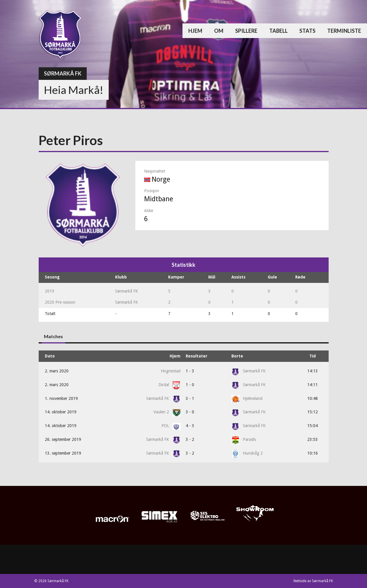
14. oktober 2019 (61, 412)
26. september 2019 (63, 439)
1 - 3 (190, 371)
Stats (307, 31)
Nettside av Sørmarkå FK (313, 581)
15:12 (313, 412)
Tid (313, 356)
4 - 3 (190, 426)
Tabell (278, 31)
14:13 (313, 371)
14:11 (313, 385)
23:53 (313, 439)
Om (219, 31)
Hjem (195, 31)
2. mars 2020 (57, 371)
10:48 (313, 398)
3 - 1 (190, 398)
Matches (53, 336)
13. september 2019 (63, 453)
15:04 (313, 426)
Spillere (246, 31)
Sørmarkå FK (63, 73)
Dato (50, 356)
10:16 (313, 453)
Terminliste (344, 31)
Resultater (197, 356)
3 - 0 (190, 412)
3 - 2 (190, 439)
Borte (237, 356)
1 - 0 (190, 385)
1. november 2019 (61, 398)
